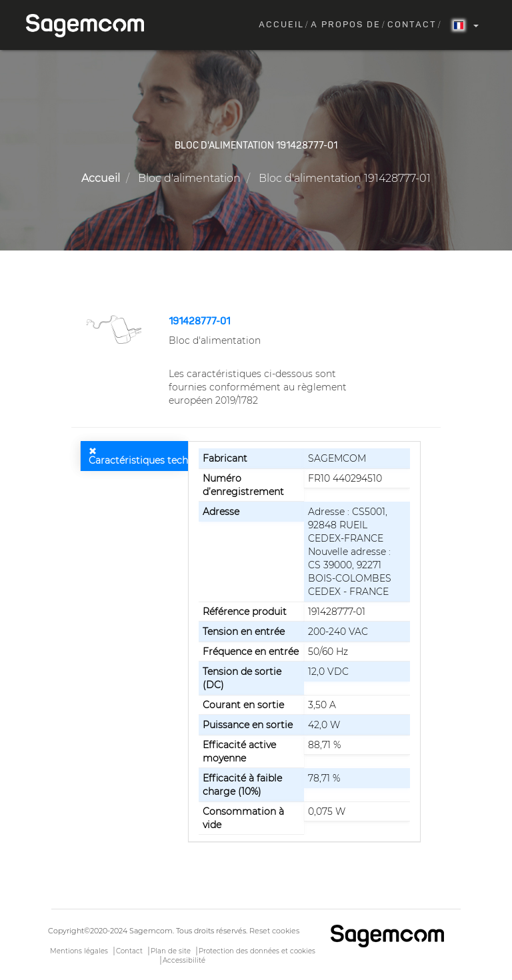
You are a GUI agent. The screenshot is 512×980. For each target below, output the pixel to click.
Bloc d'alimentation (189, 178)
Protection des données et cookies (257, 951)
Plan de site (171, 951)
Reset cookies (274, 931)
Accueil (281, 25)
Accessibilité (184, 960)
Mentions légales (79, 951)
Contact (412, 25)
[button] (115, 328)
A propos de (346, 25)
